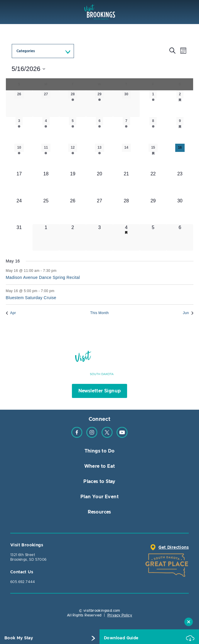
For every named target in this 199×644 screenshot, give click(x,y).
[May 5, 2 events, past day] (73, 130)
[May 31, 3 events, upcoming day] (19, 237)
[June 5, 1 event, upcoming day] (153, 237)
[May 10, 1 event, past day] (19, 157)
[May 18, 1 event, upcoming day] (46, 184)
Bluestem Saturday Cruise (31, 298)
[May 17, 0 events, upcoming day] (19, 184)
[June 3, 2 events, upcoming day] (99, 237)
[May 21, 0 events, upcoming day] (126, 184)
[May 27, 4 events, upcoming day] (99, 211)
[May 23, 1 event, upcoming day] (180, 184)
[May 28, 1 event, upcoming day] (126, 211)
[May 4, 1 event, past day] (46, 130)
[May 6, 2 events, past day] (99, 130)
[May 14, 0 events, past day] (126, 157)
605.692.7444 (23, 582)
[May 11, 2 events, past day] (46, 157)
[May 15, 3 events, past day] (153, 157)
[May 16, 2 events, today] (180, 157)
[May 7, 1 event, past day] (126, 130)
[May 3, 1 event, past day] (19, 130)
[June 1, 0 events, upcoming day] (46, 237)
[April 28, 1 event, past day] (73, 104)
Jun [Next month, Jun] (188, 313)
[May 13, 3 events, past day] (99, 157)
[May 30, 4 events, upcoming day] (180, 211)
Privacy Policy (120, 615)
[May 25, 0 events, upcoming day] (46, 211)
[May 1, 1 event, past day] (153, 104)
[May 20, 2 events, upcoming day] (99, 184)
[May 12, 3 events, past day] (73, 157)
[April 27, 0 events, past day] (46, 104)
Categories (26, 51)
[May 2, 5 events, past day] (180, 104)
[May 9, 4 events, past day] (180, 130)
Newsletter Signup (100, 391)
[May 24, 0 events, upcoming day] (19, 211)
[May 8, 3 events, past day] (153, 130)
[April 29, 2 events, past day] (99, 104)
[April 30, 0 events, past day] (126, 104)
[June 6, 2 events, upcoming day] (180, 237)
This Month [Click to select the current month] (99, 313)
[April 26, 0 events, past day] (19, 104)
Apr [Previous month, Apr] (11, 313)
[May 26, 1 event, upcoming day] (73, 211)
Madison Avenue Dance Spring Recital (43, 277)
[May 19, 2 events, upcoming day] (73, 184)
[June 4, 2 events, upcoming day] (126, 237)
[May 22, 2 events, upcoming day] (153, 184)
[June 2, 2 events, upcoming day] (73, 237)
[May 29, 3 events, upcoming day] (153, 211)
